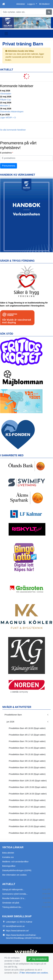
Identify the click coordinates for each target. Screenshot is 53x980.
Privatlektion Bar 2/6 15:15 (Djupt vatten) (27, 820)
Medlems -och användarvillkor (15, 862)
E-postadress (6, 153)
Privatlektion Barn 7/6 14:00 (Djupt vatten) (27, 741)
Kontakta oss (8, 857)
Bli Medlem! (44, 4)
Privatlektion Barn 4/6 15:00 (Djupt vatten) (27, 826)
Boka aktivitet (8, 853)
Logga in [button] (31, 4)
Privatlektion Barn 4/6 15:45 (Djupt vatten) (27, 833)
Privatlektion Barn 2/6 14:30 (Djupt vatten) (27, 813)
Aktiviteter (21, 4)
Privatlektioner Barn (13, 715)
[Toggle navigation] (6, 34)
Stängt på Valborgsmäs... (13, 889)
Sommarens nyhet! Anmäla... (15, 894)
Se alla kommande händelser (13, 130)
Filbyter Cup (5, 100)
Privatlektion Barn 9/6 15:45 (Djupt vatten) (27, 761)
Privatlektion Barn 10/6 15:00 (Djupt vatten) (28, 787)
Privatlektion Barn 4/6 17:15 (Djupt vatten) (27, 735)
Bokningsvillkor (9, 866)
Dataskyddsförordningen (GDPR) (17, 870)
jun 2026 (10, 722)
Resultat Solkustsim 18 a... (14, 898)
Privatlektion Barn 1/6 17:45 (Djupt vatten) (27, 807)
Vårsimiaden (6, 94)
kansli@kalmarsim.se (15, 926)
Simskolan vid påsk (11, 903)
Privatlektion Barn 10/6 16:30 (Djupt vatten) (28, 794)
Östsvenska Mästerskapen (12, 112)
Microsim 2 (5, 106)
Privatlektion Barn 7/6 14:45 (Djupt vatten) (27, 748)
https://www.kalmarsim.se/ (17, 931)
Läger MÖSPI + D (8, 118)
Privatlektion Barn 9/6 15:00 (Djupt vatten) (27, 768)
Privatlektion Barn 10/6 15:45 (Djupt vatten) (28, 781)
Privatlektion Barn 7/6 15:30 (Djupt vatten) (27, 754)
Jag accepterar (38, 959)
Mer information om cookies (14, 875)
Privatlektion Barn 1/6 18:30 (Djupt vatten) (27, 800)
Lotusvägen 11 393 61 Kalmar (19, 922)
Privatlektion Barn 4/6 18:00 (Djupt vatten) (27, 728)
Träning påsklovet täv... (12, 907)
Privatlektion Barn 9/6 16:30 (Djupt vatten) (27, 774)
